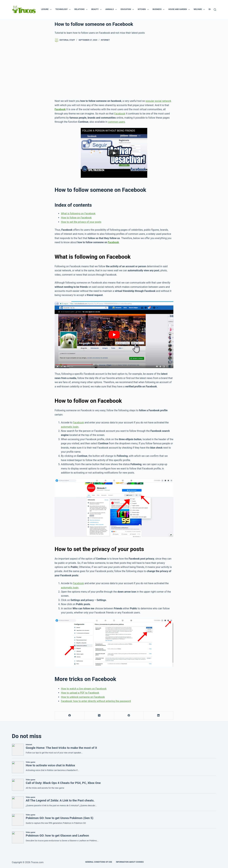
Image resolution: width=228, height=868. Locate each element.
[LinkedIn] (159, 716)
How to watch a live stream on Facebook (84, 689)
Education (128, 9)
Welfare (200, 9)
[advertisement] (114, 71)
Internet (105, 40)
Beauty (97, 9)
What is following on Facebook (78, 214)
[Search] (215, 10)
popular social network (158, 101)
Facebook (120, 114)
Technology (64, 9)
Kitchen (144, 9)
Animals (112, 9)
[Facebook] (70, 716)
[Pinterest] (129, 716)
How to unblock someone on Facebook (83, 697)
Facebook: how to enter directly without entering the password (96, 701)
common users (116, 122)
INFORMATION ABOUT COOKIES (130, 862)
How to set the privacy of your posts (81, 222)
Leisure (47, 9)
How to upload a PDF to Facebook (80, 693)
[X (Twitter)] (99, 716)
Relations (82, 9)
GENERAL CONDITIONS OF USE (99, 862)
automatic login (70, 427)
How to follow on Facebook (76, 218)
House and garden (180, 9)
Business (159, 9)
